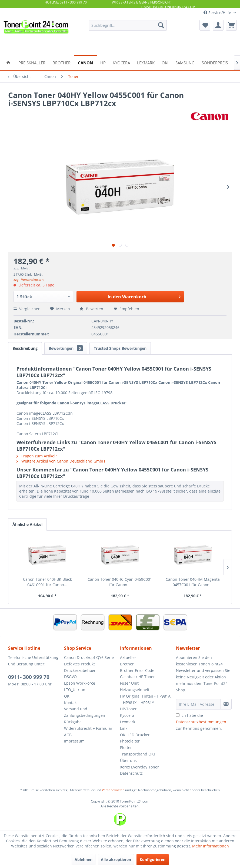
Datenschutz (131, 773)
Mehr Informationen (211, 846)
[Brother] (61, 62)
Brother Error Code (137, 670)
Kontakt (71, 703)
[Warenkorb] (231, 25)
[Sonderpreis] (215, 62)
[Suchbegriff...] (128, 25)
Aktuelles (128, 657)
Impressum (74, 741)
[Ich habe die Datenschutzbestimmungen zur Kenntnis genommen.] (178, 715)
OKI (67, 696)
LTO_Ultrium (75, 690)
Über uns (128, 760)
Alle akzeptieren (116, 859)
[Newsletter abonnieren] (226, 704)
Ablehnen (84, 859)
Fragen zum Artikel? (37, 456)
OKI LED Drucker (135, 735)
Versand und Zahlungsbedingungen (85, 712)
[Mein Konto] (218, 25)
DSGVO (70, 677)
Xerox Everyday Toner (139, 767)
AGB (68, 735)
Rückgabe (73, 722)
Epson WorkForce (80, 683)
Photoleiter (130, 741)
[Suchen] (161, 25)
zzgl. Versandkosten (29, 280)
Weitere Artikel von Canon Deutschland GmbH (61, 461)
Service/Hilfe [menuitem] (218, 13)
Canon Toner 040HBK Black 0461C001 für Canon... (47, 582)
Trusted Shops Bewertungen (120, 348)
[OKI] (165, 62)
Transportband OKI (137, 754)
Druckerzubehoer (80, 670)
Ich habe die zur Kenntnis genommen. (201, 722)
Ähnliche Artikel (27, 524)
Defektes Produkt (79, 664)
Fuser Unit (129, 683)
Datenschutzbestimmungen (201, 722)
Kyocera (127, 715)
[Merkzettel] (205, 25)
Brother (127, 664)
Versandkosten (113, 790)
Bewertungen (66, 348)
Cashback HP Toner (137, 677)
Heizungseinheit (135, 690)
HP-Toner (128, 709)
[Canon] (85, 62)
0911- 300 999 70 (29, 677)
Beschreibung (25, 348)
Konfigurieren (153, 859)
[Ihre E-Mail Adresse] (198, 704)
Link (124, 728)
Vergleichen (27, 309)
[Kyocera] (121, 62)
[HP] (103, 62)
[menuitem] (128, 25)
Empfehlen (126, 309)
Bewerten (92, 309)
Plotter (126, 747)
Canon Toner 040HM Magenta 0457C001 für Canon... (193, 582)
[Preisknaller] (32, 62)
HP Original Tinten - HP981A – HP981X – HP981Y (145, 699)
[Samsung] (185, 62)
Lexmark (128, 722)
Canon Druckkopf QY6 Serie (89, 657)
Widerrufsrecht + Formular (88, 728)
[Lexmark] (146, 62)
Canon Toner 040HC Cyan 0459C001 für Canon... (120, 582)
